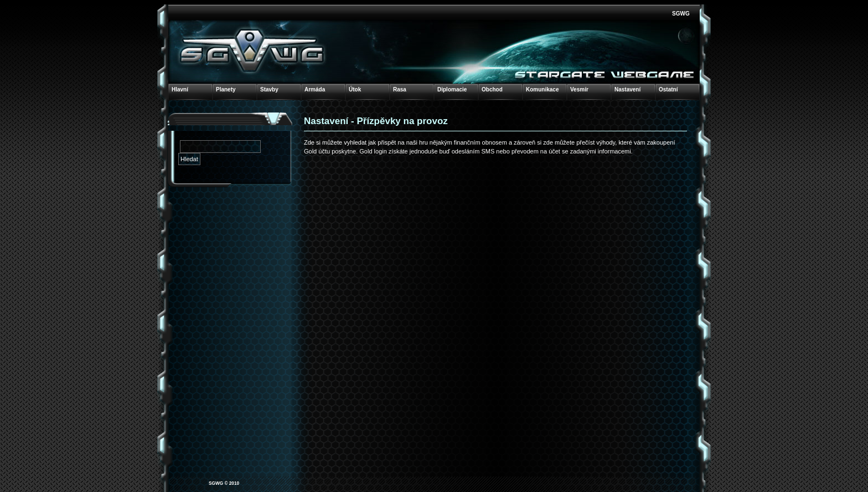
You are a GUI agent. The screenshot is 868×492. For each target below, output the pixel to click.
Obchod (492, 89)
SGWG (681, 14)
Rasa (400, 89)
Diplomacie (452, 89)
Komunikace (542, 89)
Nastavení (627, 89)
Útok (355, 89)
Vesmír (579, 89)
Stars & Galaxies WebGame (253, 50)
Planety (226, 89)
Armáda (315, 89)
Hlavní (180, 89)
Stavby (269, 89)
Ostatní (668, 89)
